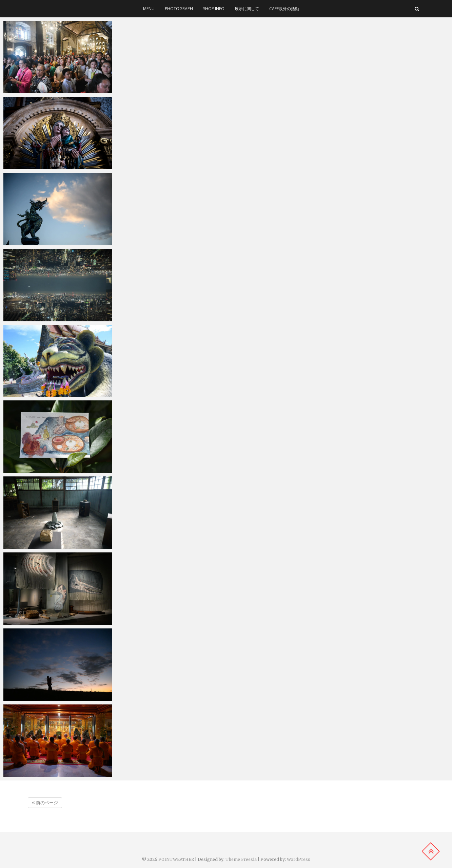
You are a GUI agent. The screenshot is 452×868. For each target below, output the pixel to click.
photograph (179, 9)
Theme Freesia (241, 859)
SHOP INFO (214, 9)
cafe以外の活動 (284, 9)
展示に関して (247, 9)
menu (149, 9)
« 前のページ (45, 803)
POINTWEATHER (176, 859)
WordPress (299, 859)
